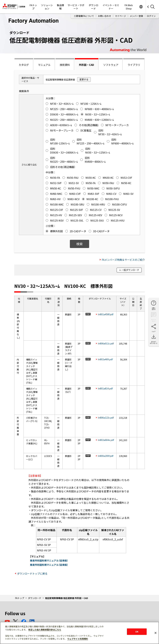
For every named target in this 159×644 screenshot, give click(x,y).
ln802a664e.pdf (106, 440)
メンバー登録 (136, 16)
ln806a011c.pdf (106, 343)
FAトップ (33, 7)
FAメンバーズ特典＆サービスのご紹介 (123, 260)
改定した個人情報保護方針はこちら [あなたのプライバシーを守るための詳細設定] (45, 630)
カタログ (24, 65)
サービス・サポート (76, 7)
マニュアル (44, 65)
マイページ (120, 16)
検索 (79, 244)
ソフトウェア (111, 65)
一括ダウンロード (130, 270)
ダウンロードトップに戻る (32, 573)
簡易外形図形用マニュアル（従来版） (49, 560)
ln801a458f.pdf (106, 314)
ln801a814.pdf (105, 388)
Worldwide (141, 7)
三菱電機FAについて (84, 16)
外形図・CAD (86, 65)
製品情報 (60, 7)
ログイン (151, 16)
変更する (84, 79)
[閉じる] (156, 633)
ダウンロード (93, 7)
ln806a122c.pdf (106, 418)
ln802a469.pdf (105, 359)
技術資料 (65, 65)
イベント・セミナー (111, 7)
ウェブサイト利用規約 (78, 639)
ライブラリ (134, 65)
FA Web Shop (129, 7)
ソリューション (47, 7)
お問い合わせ (104, 16)
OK (137, 632)
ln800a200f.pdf (106, 456)
